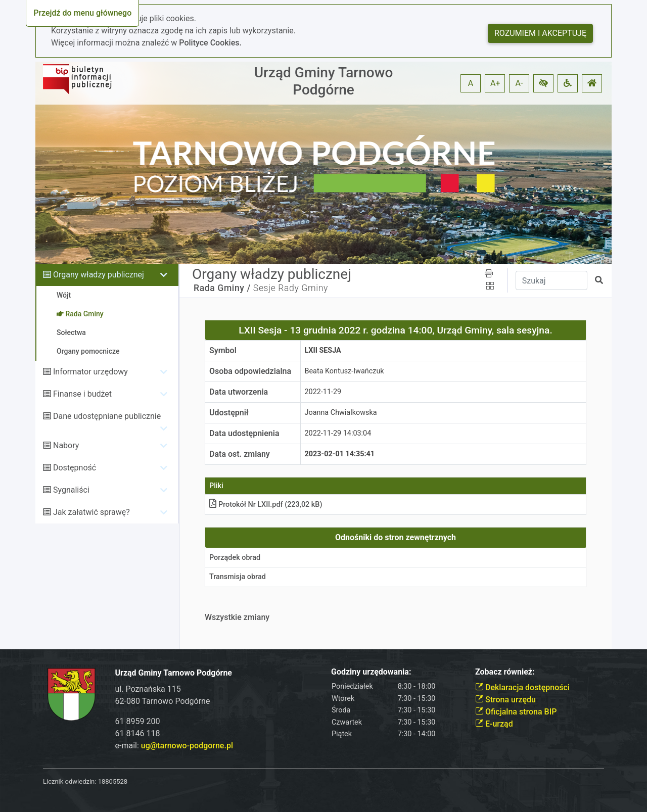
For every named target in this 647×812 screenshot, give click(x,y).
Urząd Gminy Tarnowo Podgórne (324, 81)
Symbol (223, 350)
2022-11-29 (323, 392)
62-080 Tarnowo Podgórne (163, 701)
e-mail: (174, 746)
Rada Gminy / (222, 288)
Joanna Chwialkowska (341, 413)
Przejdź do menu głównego (82, 13)
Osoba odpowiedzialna (250, 371)
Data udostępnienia (244, 433)
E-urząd (494, 724)
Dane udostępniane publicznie (107, 416)
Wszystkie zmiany (237, 617)
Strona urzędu (505, 700)
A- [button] (519, 83)
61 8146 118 (138, 733)
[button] (543, 83)
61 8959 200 (138, 721)
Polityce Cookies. (210, 43)
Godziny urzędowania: (371, 672)
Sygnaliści (71, 490)
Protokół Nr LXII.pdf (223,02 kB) (266, 505)
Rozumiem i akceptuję (540, 33)
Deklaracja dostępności (522, 687)
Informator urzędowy (90, 372)
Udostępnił (229, 413)
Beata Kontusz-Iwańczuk (344, 371)
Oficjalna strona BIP (516, 712)
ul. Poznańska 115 (148, 689)
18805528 (113, 781)
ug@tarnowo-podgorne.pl (187, 746)
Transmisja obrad (238, 577)
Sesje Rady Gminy (291, 288)
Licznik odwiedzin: (70, 781)
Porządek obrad (235, 558)
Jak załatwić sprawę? (91, 512)
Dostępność (75, 468)
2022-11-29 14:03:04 (338, 433)
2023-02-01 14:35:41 (340, 454)
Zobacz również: (505, 672)
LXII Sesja (323, 350)
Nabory (66, 445)
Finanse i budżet (82, 394)
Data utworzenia (239, 392)
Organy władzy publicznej (99, 275)
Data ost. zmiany (240, 454)
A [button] (471, 83)
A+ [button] (495, 83)
